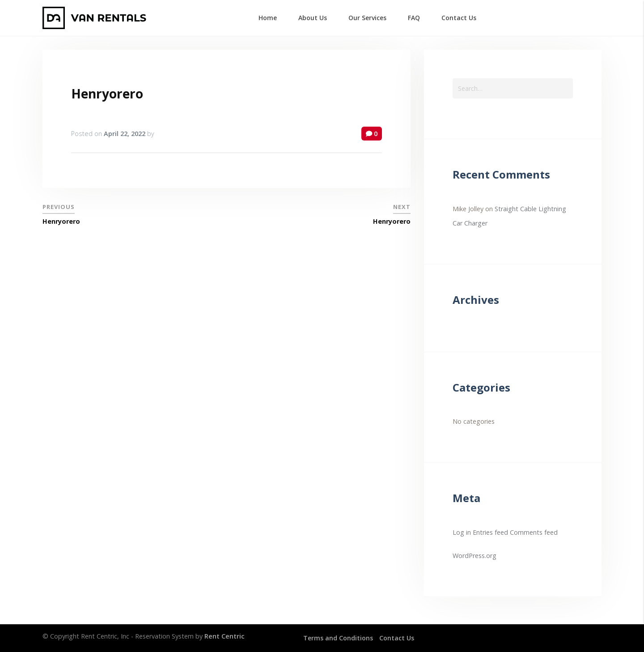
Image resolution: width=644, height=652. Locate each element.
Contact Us (397, 638)
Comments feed (534, 532)
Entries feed (490, 532)
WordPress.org (475, 556)
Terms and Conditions (338, 638)
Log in (462, 532)
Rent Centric (225, 636)
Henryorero (107, 94)
